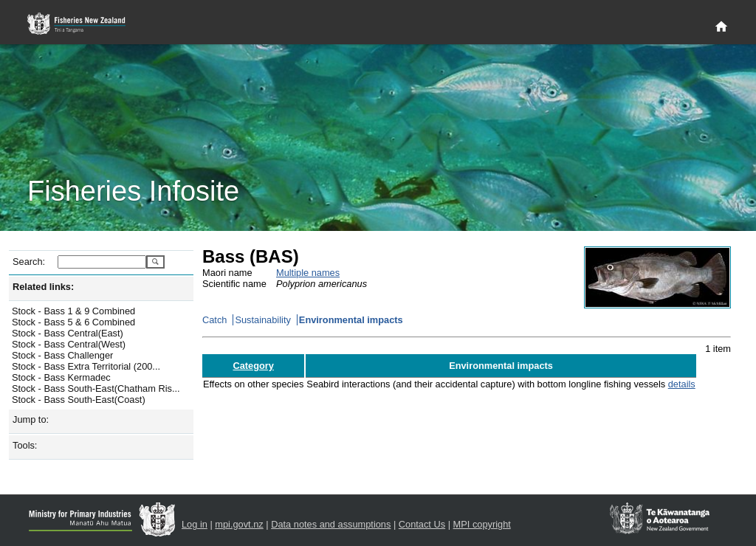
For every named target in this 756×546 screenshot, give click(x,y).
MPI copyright (482, 524)
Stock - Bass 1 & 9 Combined (73, 311)
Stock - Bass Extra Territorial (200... (86, 366)
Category (253, 366)
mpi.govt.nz (239, 524)
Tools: (25, 445)
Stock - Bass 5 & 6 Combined (73, 322)
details (682, 384)
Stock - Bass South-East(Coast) (79, 400)
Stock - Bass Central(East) (68, 333)
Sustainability (262, 320)
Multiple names (308, 273)
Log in (195, 524)
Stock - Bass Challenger (62, 355)
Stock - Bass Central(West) (69, 344)
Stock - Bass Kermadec (61, 377)
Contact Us (422, 524)
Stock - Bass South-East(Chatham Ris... (96, 388)
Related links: (43, 287)
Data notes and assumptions (331, 524)
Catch (214, 320)
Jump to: (31, 419)
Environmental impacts (351, 320)
